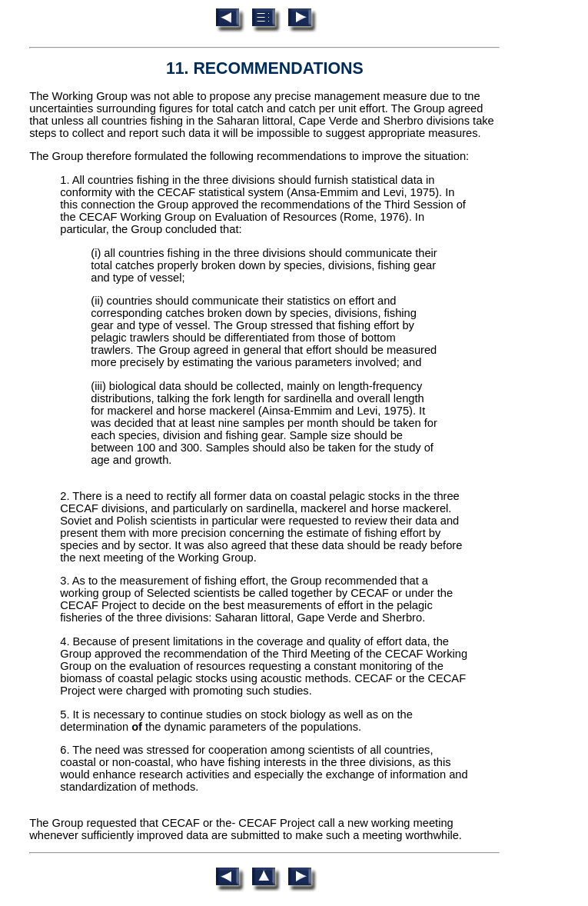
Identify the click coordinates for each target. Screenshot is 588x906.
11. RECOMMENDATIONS (265, 68)
